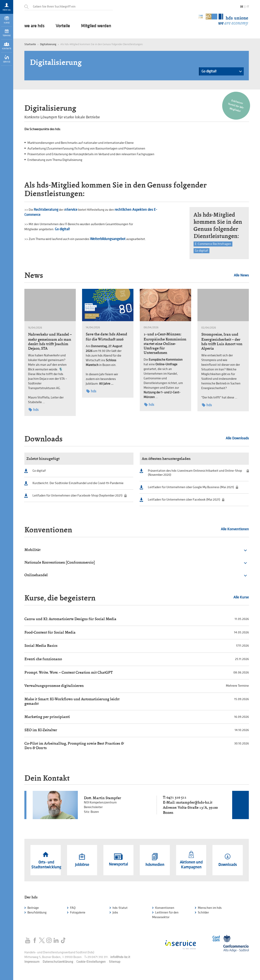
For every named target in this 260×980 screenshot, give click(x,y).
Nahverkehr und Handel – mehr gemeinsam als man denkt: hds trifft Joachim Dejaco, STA (50, 341)
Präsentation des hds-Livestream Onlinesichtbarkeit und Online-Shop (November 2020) (195, 473)
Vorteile (63, 26)
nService (71, 210)
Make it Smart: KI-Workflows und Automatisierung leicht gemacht (72, 701)
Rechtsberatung (46, 210)
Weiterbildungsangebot (108, 239)
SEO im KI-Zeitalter (41, 730)
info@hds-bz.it (120, 957)
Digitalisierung (48, 44)
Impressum (32, 962)
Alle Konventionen (235, 529)
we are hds (34, 26)
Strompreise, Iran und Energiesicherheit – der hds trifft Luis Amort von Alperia (222, 341)
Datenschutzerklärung (58, 962)
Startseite (30, 44)
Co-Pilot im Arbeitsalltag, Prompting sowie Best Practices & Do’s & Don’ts (74, 746)
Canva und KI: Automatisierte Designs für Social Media (70, 619)
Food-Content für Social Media (50, 632)
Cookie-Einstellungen (91, 962)
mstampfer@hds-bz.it (194, 802)
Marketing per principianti (47, 717)
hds (34, 410)
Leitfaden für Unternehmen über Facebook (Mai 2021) (184, 500)
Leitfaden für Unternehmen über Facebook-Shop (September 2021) (77, 496)
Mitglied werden (96, 26)
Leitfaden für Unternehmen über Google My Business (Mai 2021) (191, 487)
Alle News (241, 275)
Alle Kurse (241, 597)
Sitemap (115, 962)
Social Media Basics (41, 646)
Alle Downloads (237, 438)
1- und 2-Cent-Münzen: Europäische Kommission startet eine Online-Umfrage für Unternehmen (165, 343)
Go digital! (222, 72)
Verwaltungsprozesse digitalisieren (54, 686)
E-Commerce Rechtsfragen (213, 244)
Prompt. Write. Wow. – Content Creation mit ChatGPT (69, 672)
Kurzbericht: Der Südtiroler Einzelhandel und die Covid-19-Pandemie (78, 483)
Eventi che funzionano (43, 659)
